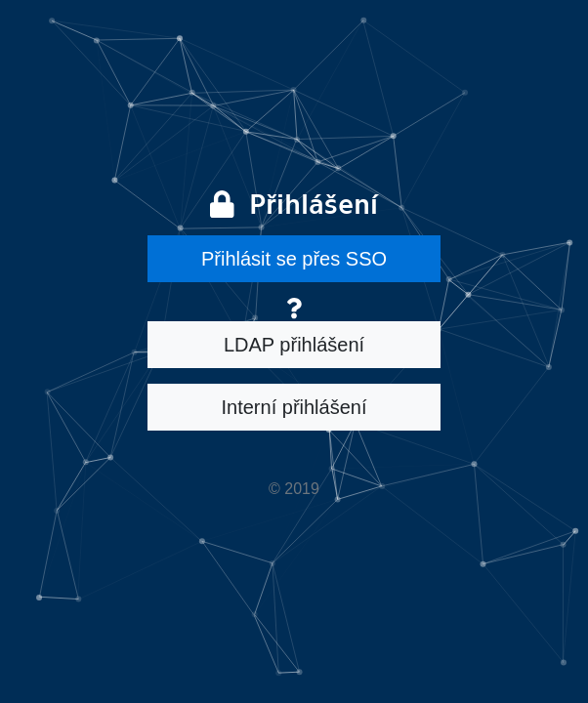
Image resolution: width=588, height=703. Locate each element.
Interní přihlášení (294, 407)
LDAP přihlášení (294, 345)
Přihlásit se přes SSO (294, 259)
